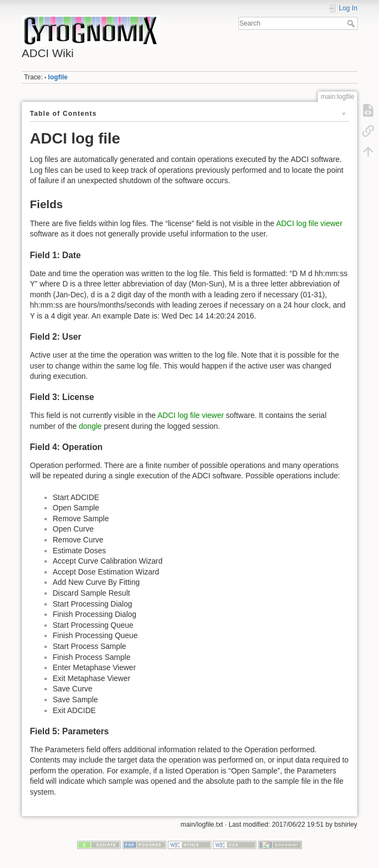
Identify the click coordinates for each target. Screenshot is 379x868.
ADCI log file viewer (309, 223)
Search (352, 23)
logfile (58, 77)
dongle (90, 426)
